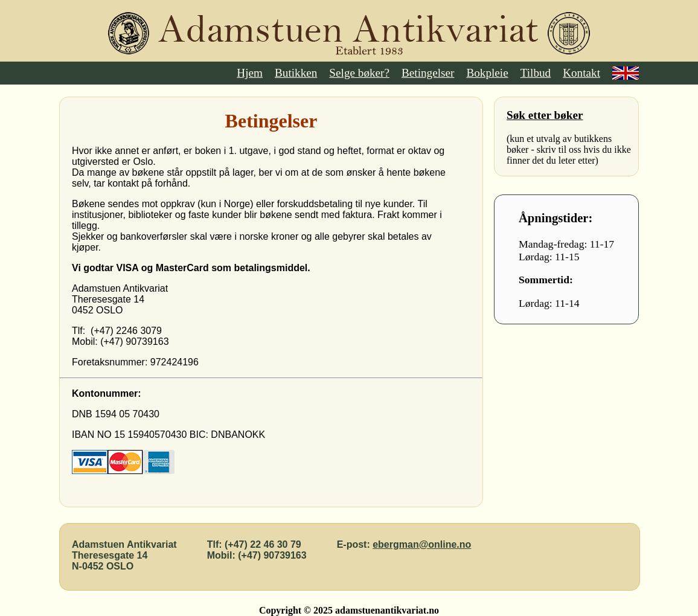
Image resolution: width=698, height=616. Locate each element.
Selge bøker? (359, 73)
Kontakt (581, 73)
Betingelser (428, 73)
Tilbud (536, 73)
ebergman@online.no (422, 544)
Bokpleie (487, 73)
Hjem (250, 73)
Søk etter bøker (545, 115)
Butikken (296, 73)
